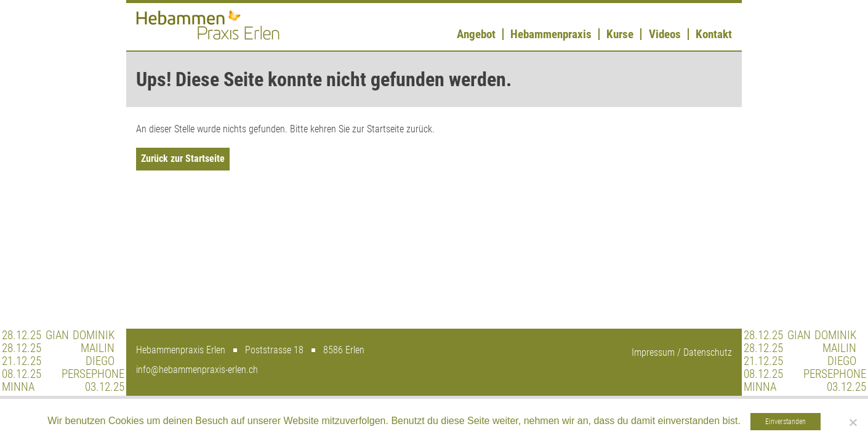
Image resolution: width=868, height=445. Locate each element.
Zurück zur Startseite (183, 158)
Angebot (476, 34)
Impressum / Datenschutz (682, 352)
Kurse (620, 34)
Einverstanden (786, 422)
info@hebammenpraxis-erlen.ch (197, 370)
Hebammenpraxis (551, 34)
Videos (665, 34)
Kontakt (714, 34)
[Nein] (853, 422)
